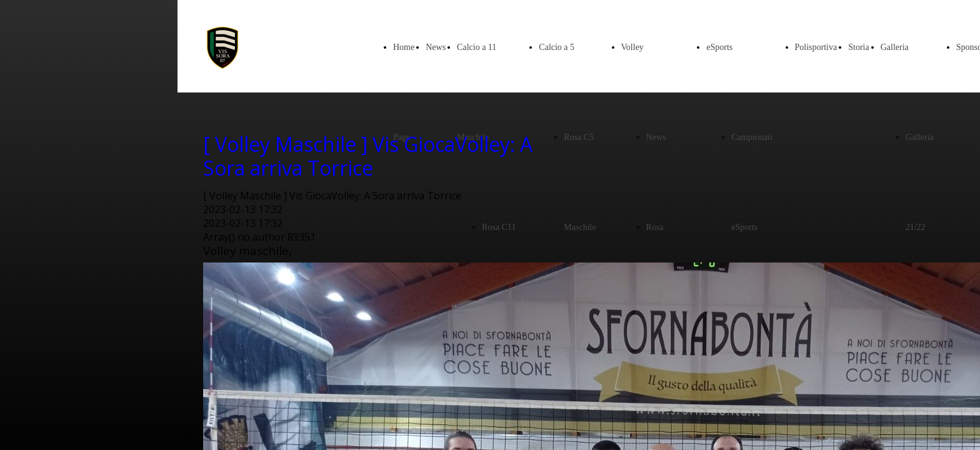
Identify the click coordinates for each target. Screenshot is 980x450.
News (436, 47)
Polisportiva (816, 47)
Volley (632, 47)
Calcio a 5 (557, 47)
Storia (858, 47)
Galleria (895, 47)
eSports (719, 47)
